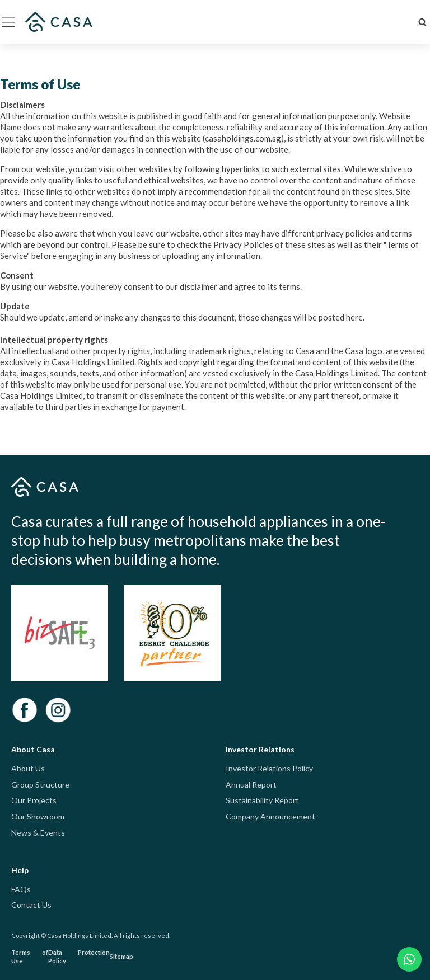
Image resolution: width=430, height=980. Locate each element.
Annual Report (251, 785)
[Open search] (422, 22)
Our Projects (34, 800)
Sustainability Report (262, 800)
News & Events (38, 833)
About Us (28, 768)
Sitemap (121, 956)
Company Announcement (270, 816)
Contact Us (31, 905)
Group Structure (40, 785)
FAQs (21, 889)
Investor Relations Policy (269, 768)
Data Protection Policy (79, 957)
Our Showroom (38, 816)
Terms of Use (30, 957)
